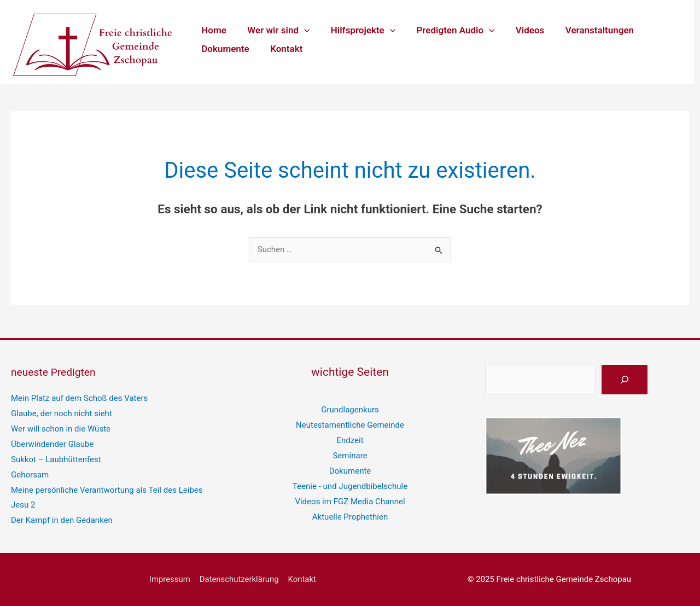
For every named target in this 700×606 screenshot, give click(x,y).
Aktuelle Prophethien (350, 516)
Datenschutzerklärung (239, 579)
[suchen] (625, 380)
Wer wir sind (275, 30)
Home (213, 30)
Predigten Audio (447, 30)
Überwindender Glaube (52, 444)
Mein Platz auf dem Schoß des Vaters (79, 398)
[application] (300, 30)
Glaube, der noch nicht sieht (61, 413)
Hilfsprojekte (357, 30)
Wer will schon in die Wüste (61, 429)
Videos (519, 30)
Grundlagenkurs (350, 410)
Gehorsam (30, 474)
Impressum (170, 579)
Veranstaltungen (586, 30)
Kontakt (282, 49)
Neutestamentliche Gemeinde (350, 425)
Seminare (350, 456)
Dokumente (224, 49)
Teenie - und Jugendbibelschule (350, 486)
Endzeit (350, 440)
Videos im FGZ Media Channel (350, 501)
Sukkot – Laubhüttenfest (56, 459)
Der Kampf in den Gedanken (62, 520)
